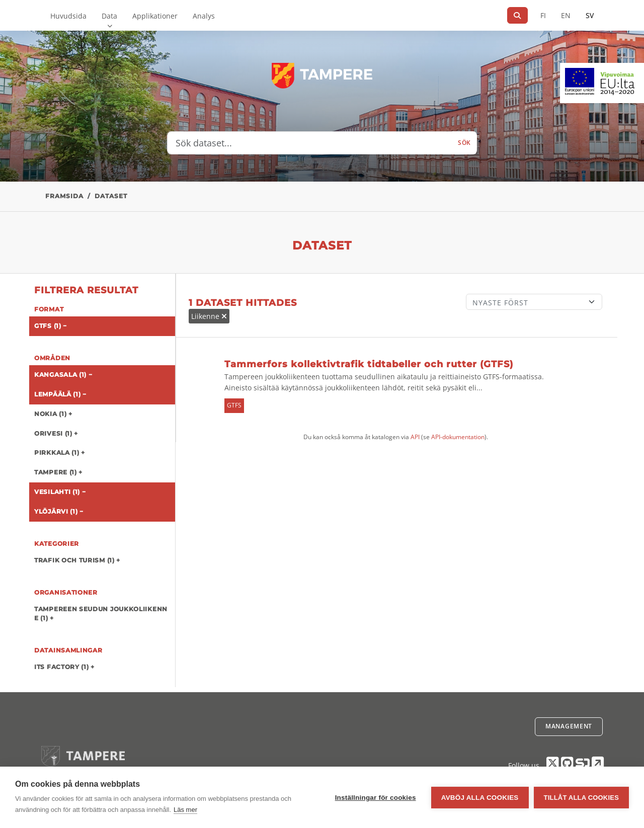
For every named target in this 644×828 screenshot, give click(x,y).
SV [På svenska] (590, 15)
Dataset (111, 196)
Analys (204, 16)
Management (569, 726)
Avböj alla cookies (480, 798)
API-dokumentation (458, 437)
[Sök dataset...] (310, 143)
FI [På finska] (543, 15)
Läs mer (185, 810)
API (415, 437)
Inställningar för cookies (376, 798)
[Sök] (517, 15)
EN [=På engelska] (566, 15)
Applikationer (155, 16)
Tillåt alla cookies (581, 798)
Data (109, 16)
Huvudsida (68, 16)
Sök (464, 143)
